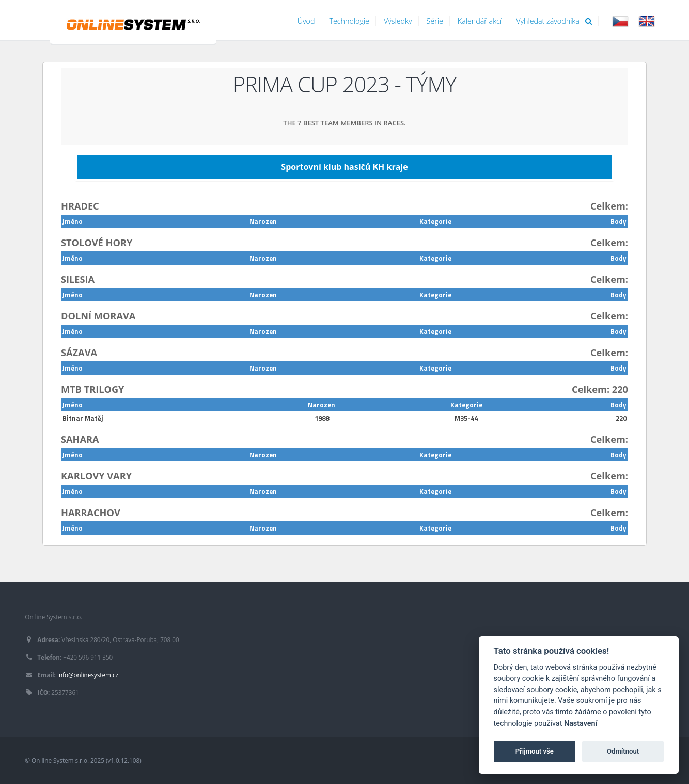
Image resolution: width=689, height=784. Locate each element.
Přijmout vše (535, 751)
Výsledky (398, 21)
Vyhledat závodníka (554, 21)
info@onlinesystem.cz (88, 675)
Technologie (349, 21)
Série (435, 21)
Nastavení (581, 723)
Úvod (306, 21)
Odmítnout (623, 751)
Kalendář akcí (480, 21)
